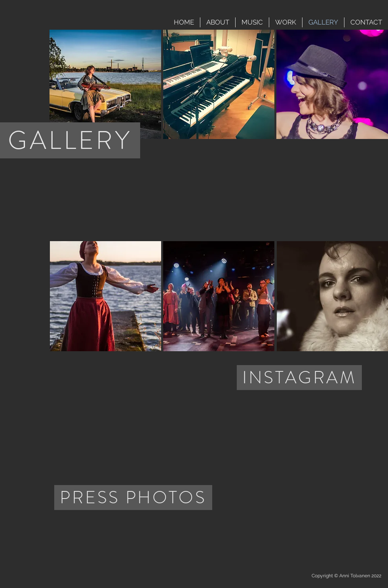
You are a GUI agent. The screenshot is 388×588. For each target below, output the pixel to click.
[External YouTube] (303, 190)
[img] (91, 530)
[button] (105, 84)
